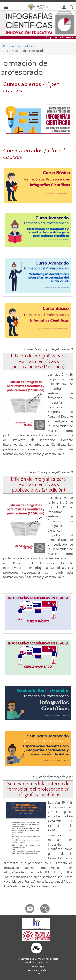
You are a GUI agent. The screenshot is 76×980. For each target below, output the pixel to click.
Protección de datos (38, 970)
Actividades (26, 46)
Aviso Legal (38, 966)
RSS (38, 974)
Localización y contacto (38, 962)
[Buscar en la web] (71, 7)
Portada (8, 46)
